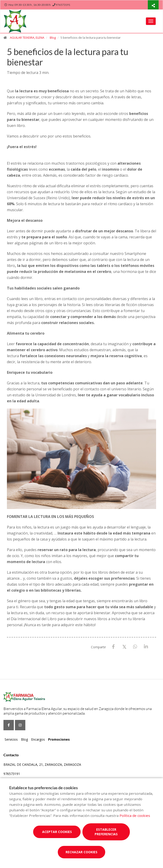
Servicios (11, 739)
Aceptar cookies (57, 832)
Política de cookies (135, 815)
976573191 (12, 774)
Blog (53, 38)
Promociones (59, 739)
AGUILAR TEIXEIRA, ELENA (27, 38)
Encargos (38, 739)
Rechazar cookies (81, 852)
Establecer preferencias (106, 832)
